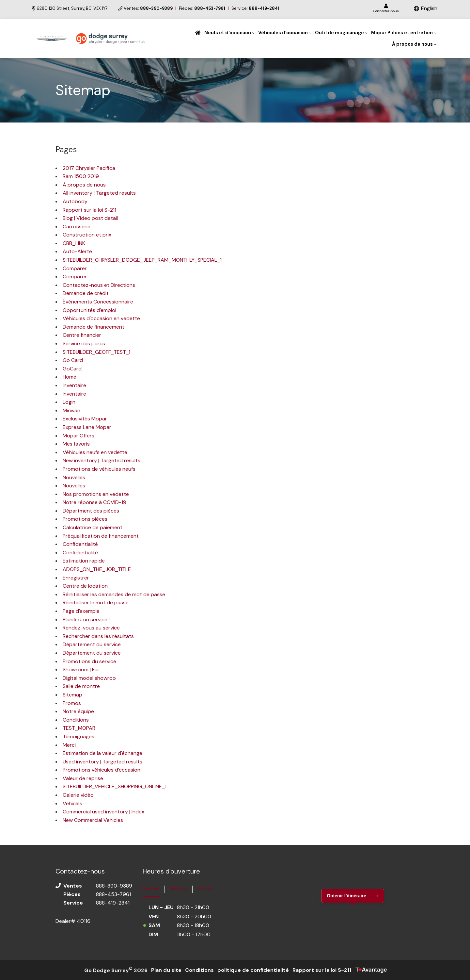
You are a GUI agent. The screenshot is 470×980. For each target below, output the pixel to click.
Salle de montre (81, 686)
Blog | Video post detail (90, 218)
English (429, 8)
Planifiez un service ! (86, 620)
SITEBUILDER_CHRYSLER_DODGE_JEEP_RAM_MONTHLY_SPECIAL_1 (142, 260)
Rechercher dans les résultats (98, 636)
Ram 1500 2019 (81, 176)
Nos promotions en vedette (96, 494)
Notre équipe (78, 711)
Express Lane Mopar (87, 427)
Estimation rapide (84, 561)
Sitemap (72, 695)
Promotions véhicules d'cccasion (102, 770)
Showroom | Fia (81, 670)
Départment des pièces (91, 511)
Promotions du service (89, 661)
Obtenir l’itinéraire (346, 896)
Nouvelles (74, 477)
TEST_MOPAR (79, 728)
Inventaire (74, 385)
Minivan (71, 410)
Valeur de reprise (83, 778)
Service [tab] (179, 888)
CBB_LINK (74, 243)
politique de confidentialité (253, 970)
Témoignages (78, 736)
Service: (255, 8)
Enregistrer (76, 578)
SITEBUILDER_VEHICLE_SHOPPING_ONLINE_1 (115, 786)
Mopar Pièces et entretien (402, 33)
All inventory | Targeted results (99, 193)
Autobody (75, 201)
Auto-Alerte (77, 251)
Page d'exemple (81, 611)
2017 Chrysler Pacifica (89, 168)
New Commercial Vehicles (93, 820)
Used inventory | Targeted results (102, 762)
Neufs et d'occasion (228, 33)
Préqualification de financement (101, 536)
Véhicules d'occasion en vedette (101, 318)
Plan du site (166, 970)
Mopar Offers (78, 436)
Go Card (73, 360)
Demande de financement (94, 327)
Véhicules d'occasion (283, 33)
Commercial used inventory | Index (103, 812)
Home (70, 377)
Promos (72, 703)
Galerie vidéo (78, 795)
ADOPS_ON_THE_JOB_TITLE (97, 569)
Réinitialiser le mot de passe (96, 603)
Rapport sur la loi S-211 (89, 210)
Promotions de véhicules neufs (99, 469)
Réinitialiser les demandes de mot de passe (114, 594)
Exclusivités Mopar (85, 419)
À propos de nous (412, 44)
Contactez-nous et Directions (99, 285)
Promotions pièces (85, 519)
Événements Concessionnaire (98, 302)
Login (69, 402)
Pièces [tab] (205, 888)
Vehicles (72, 803)
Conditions (76, 720)
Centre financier (82, 335)
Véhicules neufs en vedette (95, 452)
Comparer (75, 268)
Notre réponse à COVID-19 (94, 502)
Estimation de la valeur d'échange (102, 753)
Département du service (92, 644)
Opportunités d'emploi (89, 310)
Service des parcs (84, 343)
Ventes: (148, 8)
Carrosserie (77, 227)
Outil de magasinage (339, 33)
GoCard (72, 369)
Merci (69, 745)
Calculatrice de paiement (93, 527)
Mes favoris (76, 444)
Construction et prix (87, 235)
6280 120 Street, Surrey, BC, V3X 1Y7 (70, 8)
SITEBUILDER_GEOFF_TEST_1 (96, 352)
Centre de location (85, 586)
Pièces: (202, 8)
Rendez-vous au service (91, 628)
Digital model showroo (89, 678)
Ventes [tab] (151, 888)
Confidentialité (80, 544)
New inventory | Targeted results (102, 460)
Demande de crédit (86, 293)
